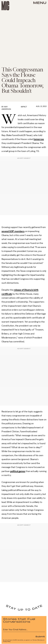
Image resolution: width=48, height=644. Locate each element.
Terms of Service (37, 640)
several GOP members (13, 231)
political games (18, 471)
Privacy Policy (7, 641)
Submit (40, 636)
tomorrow (39, 139)
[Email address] (24, 629)
